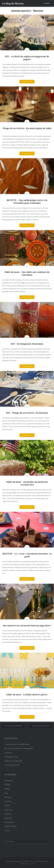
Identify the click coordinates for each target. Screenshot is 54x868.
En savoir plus (27, 82)
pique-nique (8, 810)
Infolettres (8, 753)
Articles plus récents (41, 726)
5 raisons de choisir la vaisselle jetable (17, 744)
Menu (48, 3)
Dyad (32, 864)
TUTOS (7, 831)
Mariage (7, 789)
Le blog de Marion (13, 3)
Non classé (8, 797)
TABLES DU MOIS (10, 826)
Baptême (7, 785)
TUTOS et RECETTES (12, 765)
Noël (6, 793)
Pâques (7, 806)
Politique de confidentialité (13, 761)
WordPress (25, 864)
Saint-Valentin (9, 822)
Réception (8, 814)
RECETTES (8, 818)
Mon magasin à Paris (11, 757)
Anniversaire (9, 781)
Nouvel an (8, 801)
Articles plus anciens (13, 726)
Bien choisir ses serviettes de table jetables (19, 748)
